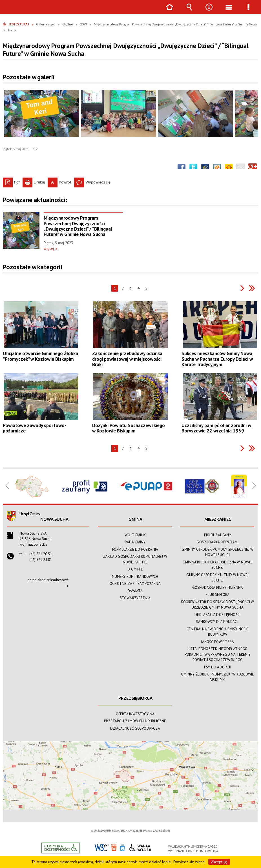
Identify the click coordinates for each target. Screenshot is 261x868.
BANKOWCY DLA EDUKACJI (218, 622)
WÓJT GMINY (135, 535)
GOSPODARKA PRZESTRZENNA (218, 588)
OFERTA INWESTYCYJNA (135, 714)
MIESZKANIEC (218, 519)
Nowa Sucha (54, 519)
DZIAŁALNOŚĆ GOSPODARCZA (135, 728)
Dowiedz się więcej (189, 862)
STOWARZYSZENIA (135, 598)
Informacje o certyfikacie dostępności (60, 848)
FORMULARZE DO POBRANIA (135, 549)
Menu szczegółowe (248, 11)
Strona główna (169, 11)
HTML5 (114, 847)
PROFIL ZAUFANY (218, 535)
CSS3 (122, 847)
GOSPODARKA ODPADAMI (217, 542)
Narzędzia (209, 11)
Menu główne (229, 11)
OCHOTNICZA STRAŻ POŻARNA (135, 584)
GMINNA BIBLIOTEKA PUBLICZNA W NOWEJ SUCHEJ (218, 565)
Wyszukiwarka (189, 11)
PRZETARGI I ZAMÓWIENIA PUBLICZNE (135, 721)
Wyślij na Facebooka (182, 168)
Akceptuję (219, 862)
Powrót (59, 181)
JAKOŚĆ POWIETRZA (217, 642)
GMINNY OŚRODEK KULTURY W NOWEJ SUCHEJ (217, 578)
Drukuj (34, 181)
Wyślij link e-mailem (241, 168)
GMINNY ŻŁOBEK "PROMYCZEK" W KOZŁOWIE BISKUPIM (217, 677)
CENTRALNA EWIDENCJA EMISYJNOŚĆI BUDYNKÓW (218, 632)
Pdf (11, 181)
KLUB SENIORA (217, 595)
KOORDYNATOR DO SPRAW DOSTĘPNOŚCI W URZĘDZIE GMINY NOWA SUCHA (217, 605)
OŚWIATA (135, 591)
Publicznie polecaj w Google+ (253, 168)
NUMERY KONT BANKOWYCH (135, 577)
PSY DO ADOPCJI (218, 667)
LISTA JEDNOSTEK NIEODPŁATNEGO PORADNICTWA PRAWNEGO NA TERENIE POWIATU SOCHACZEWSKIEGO (218, 654)
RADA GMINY (135, 542)
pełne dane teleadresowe (48, 580)
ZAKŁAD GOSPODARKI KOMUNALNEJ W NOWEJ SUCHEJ (135, 559)
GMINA (135, 519)
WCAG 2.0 (140, 847)
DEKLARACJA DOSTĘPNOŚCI (217, 615)
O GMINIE (135, 569)
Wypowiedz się (92, 181)
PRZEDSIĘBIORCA (135, 698)
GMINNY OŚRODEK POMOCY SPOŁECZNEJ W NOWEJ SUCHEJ (217, 552)
